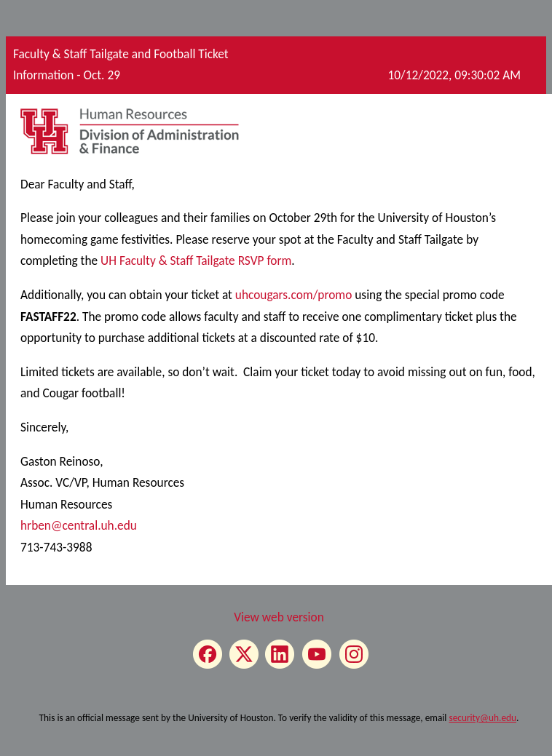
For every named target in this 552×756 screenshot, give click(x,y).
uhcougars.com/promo (294, 295)
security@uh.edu (482, 718)
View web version (279, 617)
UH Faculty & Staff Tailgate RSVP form (196, 260)
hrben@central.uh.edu (79, 525)
